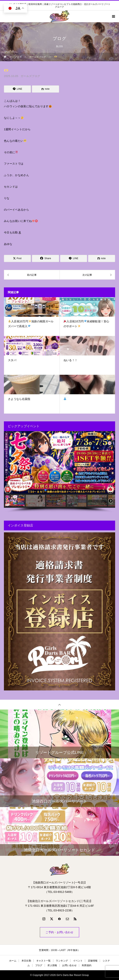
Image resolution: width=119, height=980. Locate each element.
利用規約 (87, 965)
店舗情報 (93, 961)
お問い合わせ (69, 965)
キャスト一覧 (44, 961)
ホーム (13, 961)
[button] (8, 463)
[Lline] (17, 89)
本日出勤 (26, 961)
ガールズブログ (30, 76)
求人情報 (52, 965)
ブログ (39, 965)
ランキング (62, 961)
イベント (78, 961)
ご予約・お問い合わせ (59, 932)
